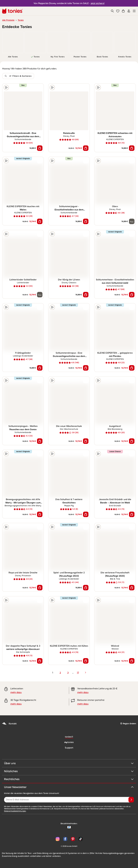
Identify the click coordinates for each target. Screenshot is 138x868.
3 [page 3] (68, 673)
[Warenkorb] (123, 11)
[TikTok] (80, 839)
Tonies (21, 20)
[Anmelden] (131, 800)
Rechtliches (69, 779)
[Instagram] (58, 839)
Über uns (69, 763)
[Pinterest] (73, 839)
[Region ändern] (128, 724)
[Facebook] (65, 839)
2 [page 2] (60, 673)
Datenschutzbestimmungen (15, 811)
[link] (13, 42)
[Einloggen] (129, 11)
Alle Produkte (8, 20)
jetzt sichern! (98, 3)
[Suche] (112, 11)
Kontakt (9, 724)
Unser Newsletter (69, 787)
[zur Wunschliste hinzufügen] (40, 87)
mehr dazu (16, 692)
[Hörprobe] (6, 87)
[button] (118, 11)
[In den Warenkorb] (40, 148)
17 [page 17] (78, 673)
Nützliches (69, 771)
